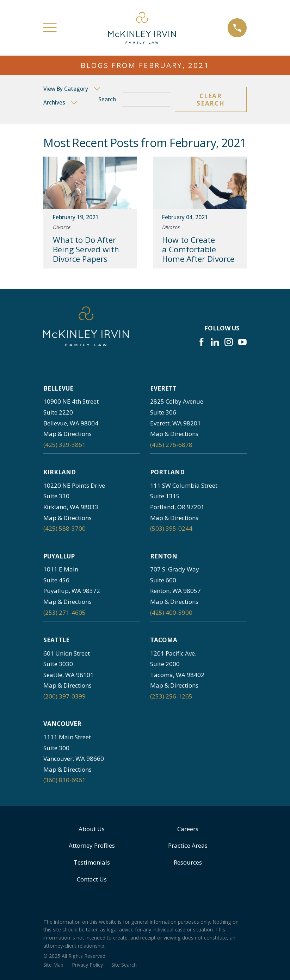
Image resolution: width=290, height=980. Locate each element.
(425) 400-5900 (171, 612)
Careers (188, 829)
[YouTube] (242, 342)
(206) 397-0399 (64, 696)
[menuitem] (53, 965)
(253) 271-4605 (64, 612)
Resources (188, 862)
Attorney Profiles (92, 845)
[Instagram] (229, 342)
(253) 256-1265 (171, 696)
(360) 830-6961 (64, 780)
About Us (92, 829)
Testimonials (92, 862)
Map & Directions (67, 434)
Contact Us (92, 879)
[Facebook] (202, 342)
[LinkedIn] (215, 342)
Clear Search (211, 99)
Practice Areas (188, 845)
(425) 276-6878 (171, 445)
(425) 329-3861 (64, 445)
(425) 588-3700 (64, 528)
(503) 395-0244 (171, 528)
